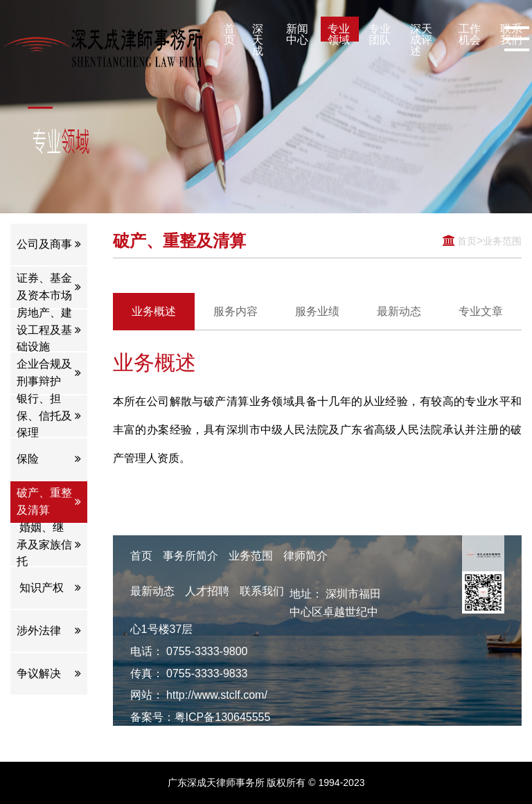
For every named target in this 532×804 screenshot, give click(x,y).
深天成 (258, 32)
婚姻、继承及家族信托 (49, 545)
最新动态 (152, 591)
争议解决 (49, 674)
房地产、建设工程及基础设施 (49, 330)
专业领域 (339, 32)
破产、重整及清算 (49, 502)
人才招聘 (207, 591)
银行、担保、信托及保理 (49, 416)
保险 (49, 459)
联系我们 (262, 591)
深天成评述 (421, 32)
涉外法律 (49, 631)
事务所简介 (190, 556)
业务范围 (499, 241)
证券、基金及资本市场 (49, 287)
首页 (229, 32)
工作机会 (470, 32)
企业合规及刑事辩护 (49, 373)
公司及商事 (49, 244)
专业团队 (380, 32)
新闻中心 (297, 32)
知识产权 (49, 588)
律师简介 (305, 556)
